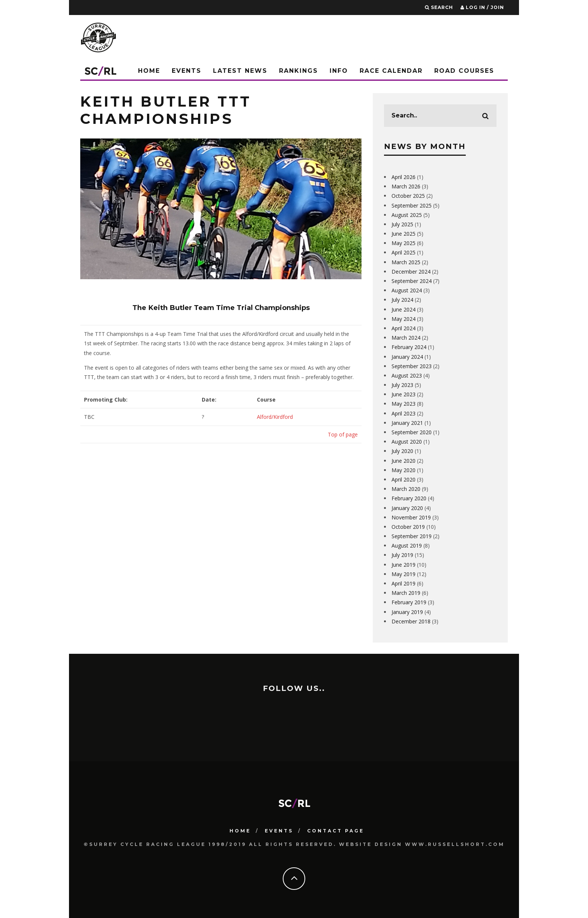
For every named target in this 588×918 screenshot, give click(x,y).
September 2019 (412, 536)
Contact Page (336, 829)
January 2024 (407, 357)
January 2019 (407, 612)
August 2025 (407, 215)
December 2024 (411, 272)
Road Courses (464, 71)
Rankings (298, 71)
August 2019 (407, 546)
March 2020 (406, 489)
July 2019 (402, 555)
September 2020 (412, 432)
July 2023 (402, 385)
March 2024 (406, 338)
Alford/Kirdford (275, 417)
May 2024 (403, 319)
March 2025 (406, 262)
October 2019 (408, 527)
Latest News (240, 71)
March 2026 (406, 186)
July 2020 (402, 451)
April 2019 (403, 583)
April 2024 (403, 328)
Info (339, 71)
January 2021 (407, 423)
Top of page (343, 434)
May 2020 (403, 470)
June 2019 (403, 565)
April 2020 (403, 479)
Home (149, 71)
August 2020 (407, 442)
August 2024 (407, 290)
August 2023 (407, 375)
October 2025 (408, 196)
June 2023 (403, 394)
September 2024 (412, 281)
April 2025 (403, 252)
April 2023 (403, 413)
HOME (240, 829)
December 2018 (411, 621)
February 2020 (409, 498)
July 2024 (402, 300)
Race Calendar (391, 71)
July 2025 (402, 224)
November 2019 (411, 517)
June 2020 (403, 461)
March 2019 (406, 593)
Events (187, 71)
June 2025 (403, 234)
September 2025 (412, 205)
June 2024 (403, 309)
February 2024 (409, 347)
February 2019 (409, 602)
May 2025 (403, 243)
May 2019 (403, 574)
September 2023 (412, 366)
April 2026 (403, 177)
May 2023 (403, 404)
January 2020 (407, 508)
